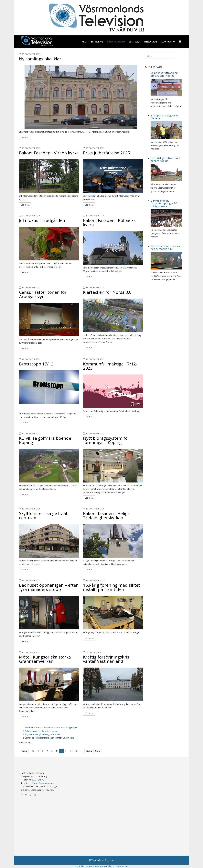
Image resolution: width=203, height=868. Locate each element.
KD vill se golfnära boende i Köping (46, 440)
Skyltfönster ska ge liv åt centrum (43, 515)
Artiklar (135, 42)
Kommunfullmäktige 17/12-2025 (110, 366)
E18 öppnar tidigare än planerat (165, 117)
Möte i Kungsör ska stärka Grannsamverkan (45, 659)
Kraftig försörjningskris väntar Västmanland (106, 659)
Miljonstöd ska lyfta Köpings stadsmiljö (43, 734)
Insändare (151, 42)
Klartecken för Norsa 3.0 (107, 292)
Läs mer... (25, 137)
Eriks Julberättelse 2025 (107, 153)
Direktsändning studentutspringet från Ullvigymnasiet (165, 203)
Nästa (89, 751)
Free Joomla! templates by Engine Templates (93, 866)
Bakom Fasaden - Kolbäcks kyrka (109, 222)
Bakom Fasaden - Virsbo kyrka (49, 153)
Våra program (116, 42)
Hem (84, 42)
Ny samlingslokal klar (40, 59)
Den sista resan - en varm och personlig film (166, 247)
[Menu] (180, 41)
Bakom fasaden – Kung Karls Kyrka (41, 731)
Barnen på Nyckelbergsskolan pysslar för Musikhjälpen (50, 738)
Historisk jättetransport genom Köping (165, 160)
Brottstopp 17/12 (36, 364)
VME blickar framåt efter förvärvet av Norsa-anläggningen (51, 728)
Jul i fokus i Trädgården (42, 220)
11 (82, 751)
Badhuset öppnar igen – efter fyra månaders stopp (48, 587)
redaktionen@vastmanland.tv (41, 783)
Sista (97, 751)
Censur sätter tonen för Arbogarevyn (43, 294)
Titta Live (97, 42)
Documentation (123, 866)
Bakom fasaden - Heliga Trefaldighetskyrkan (106, 515)
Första (24, 751)
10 (76, 751)
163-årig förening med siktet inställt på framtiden (112, 587)
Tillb (32, 751)
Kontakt (167, 42)
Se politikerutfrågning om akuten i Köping (164, 74)
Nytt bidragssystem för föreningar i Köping (106, 440)
